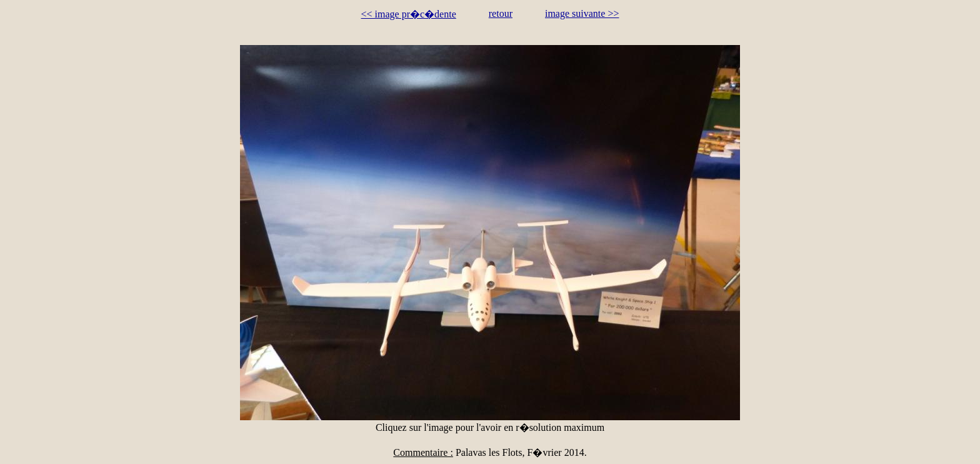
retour (501, 13)
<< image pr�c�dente (409, 14)
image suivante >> (582, 13)
